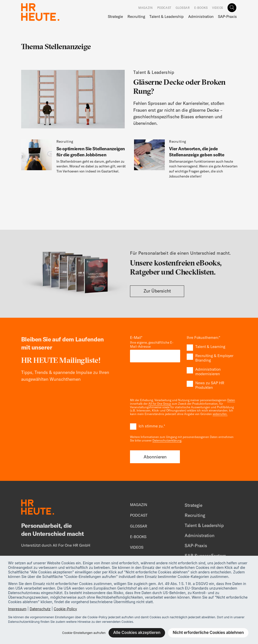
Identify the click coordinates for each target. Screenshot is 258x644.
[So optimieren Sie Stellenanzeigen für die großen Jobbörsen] (74, 158)
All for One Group (160, 404)
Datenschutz (40, 609)
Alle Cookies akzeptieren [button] (137, 632)
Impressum (17, 609)
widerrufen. (220, 414)
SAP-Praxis (227, 17)
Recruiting (136, 17)
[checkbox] (212, 367)
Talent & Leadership (167, 17)
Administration (201, 17)
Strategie (115, 17)
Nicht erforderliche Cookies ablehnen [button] (208, 632)
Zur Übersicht (157, 291)
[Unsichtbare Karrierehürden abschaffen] (129, 99)
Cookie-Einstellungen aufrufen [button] (84, 633)
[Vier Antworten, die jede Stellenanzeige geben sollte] (187, 161)
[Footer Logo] (38, 508)
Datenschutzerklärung (167, 441)
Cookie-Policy (65, 609)
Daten (231, 400)
